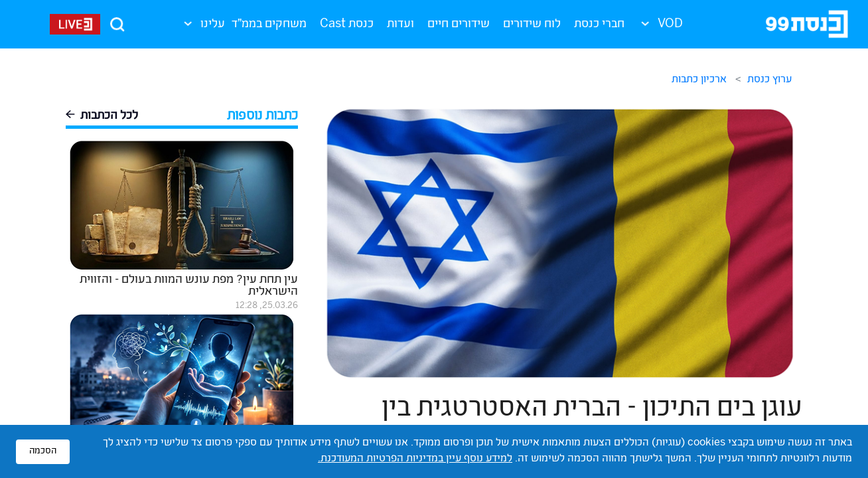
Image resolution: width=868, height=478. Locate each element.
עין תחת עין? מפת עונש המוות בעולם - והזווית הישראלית (189, 286)
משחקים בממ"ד (269, 25)
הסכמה (43, 451)
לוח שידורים (532, 25)
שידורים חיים (459, 25)
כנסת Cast (347, 25)
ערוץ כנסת (769, 80)
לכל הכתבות (102, 117)
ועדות (400, 25)
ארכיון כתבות (699, 80)
